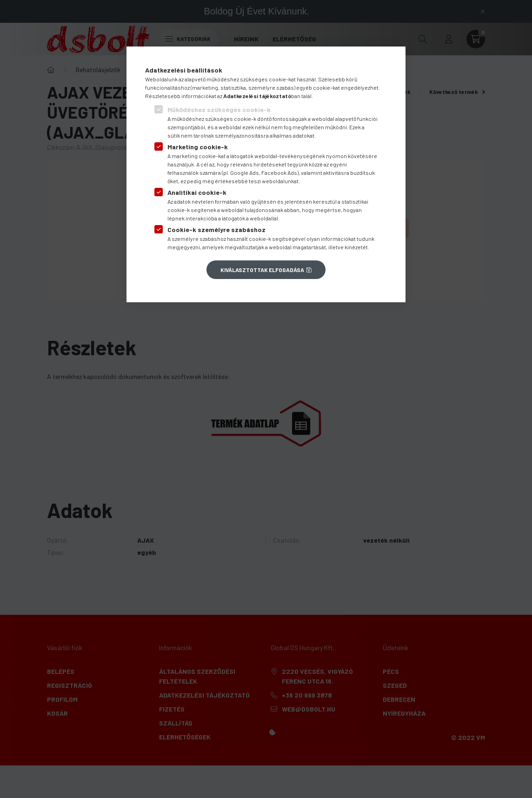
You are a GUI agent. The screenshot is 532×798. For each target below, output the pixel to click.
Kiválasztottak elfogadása (262, 270)
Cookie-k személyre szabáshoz (216, 229)
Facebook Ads (279, 173)
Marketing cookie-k (198, 147)
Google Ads (245, 173)
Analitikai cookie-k (197, 192)
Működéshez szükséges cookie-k (219, 110)
